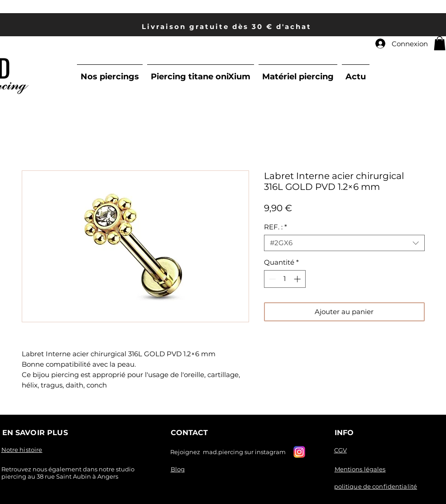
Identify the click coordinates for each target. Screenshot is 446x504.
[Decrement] (271, 279)
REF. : (276, 227)
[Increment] (298, 279)
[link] (440, 43)
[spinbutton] (285, 279)
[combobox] (344, 243)
